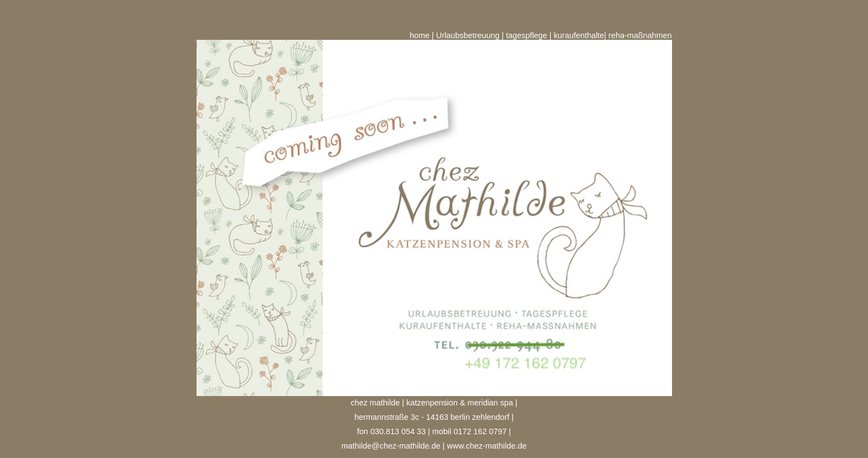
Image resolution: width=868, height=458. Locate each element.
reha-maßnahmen (640, 35)
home (420, 35)
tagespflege (526, 35)
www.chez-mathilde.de (487, 446)
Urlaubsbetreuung (468, 35)
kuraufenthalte (579, 35)
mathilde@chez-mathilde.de (391, 446)
